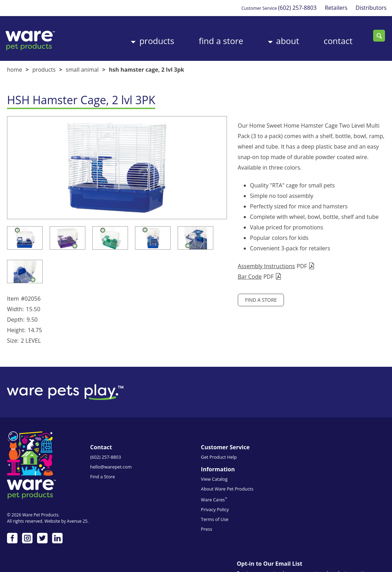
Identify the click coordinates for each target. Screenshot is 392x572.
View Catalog (229, 442)
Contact (327, 36)
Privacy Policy (230, 473)
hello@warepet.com (111, 452)
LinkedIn (57, 520)
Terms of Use (230, 482)
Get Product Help (171, 442)
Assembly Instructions (225, 252)
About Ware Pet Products (242, 452)
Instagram (27, 520)
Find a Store (196, 36)
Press (222, 492)
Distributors (369, 8)
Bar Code (208, 263)
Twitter (42, 520)
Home (15, 66)
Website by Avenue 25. (66, 503)
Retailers (332, 8)
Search (379, 36)
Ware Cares (229, 463)
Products (125, 36)
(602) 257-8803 (291, 8)
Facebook (12, 520)
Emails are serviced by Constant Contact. (337, 512)
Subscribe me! (328, 536)
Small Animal (82, 66)
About (270, 36)
